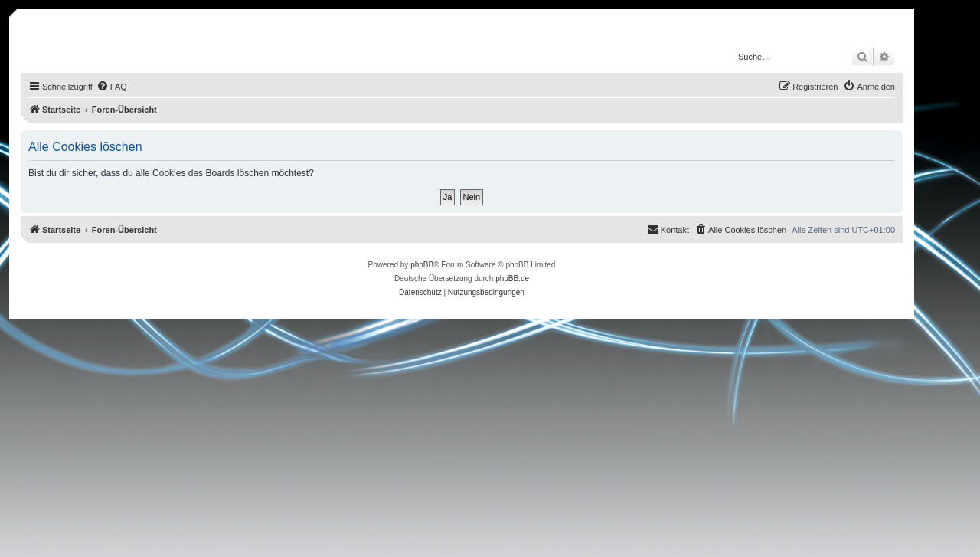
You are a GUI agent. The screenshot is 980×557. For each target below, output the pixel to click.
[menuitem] (112, 87)
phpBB (422, 265)
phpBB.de (512, 278)
